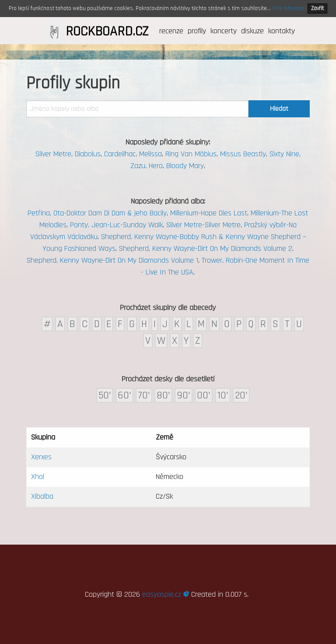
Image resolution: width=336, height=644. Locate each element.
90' (184, 395)
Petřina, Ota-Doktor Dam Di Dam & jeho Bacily (97, 213)
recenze (171, 31)
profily (197, 31)
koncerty (224, 31)
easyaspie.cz (166, 594)
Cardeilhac (120, 154)
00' (204, 395)
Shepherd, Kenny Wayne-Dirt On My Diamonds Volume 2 (206, 248)
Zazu (138, 166)
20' (241, 395)
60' (124, 395)
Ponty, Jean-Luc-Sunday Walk (116, 225)
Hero (156, 166)
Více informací (289, 8)
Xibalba (42, 496)
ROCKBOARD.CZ (107, 32)
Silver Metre (53, 154)
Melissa (150, 154)
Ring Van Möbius (191, 154)
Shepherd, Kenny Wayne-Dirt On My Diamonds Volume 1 (112, 260)
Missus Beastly (243, 154)
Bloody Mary (185, 166)
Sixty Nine (284, 154)
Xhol (38, 477)
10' (223, 395)
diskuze (252, 31)
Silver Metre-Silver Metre (203, 225)
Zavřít (317, 8)
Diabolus (88, 154)
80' (163, 395)
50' (105, 395)
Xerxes (41, 457)
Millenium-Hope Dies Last (209, 213)
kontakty (282, 31)
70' (144, 395)
